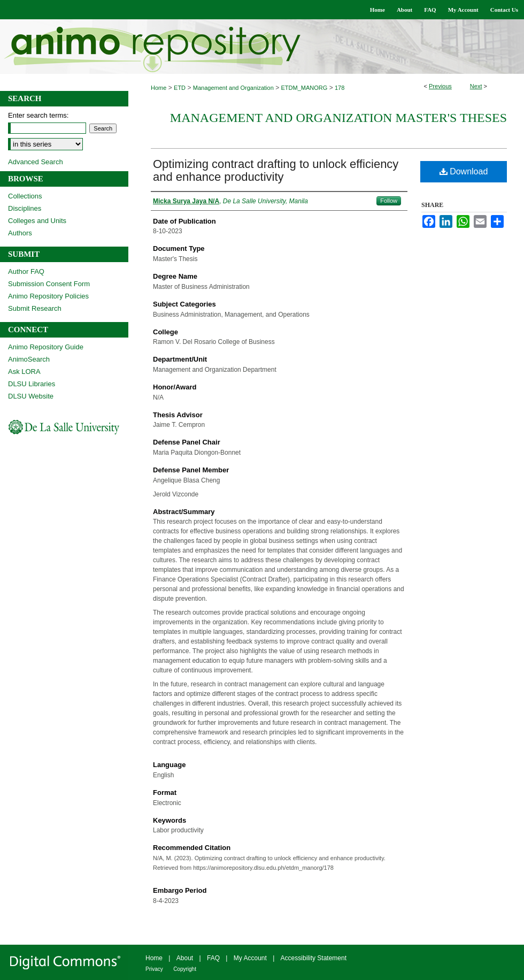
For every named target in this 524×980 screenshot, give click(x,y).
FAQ (213, 958)
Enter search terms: (38, 115)
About (185, 958)
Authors (20, 233)
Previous (440, 86)
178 (340, 88)
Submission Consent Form (49, 284)
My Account (250, 958)
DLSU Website (31, 396)
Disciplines (25, 208)
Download (464, 171)
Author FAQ (26, 271)
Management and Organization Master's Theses (338, 118)
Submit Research (35, 308)
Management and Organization (233, 88)
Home (159, 88)
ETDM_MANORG (305, 88)
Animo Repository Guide (46, 347)
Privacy (154, 969)
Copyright (185, 969)
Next (476, 86)
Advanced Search (36, 162)
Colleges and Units (37, 221)
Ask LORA (24, 372)
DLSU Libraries (32, 384)
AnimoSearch (29, 359)
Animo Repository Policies (48, 296)
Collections (25, 196)
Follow (389, 201)
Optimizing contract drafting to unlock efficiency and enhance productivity (276, 170)
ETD (180, 88)
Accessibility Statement (314, 958)
